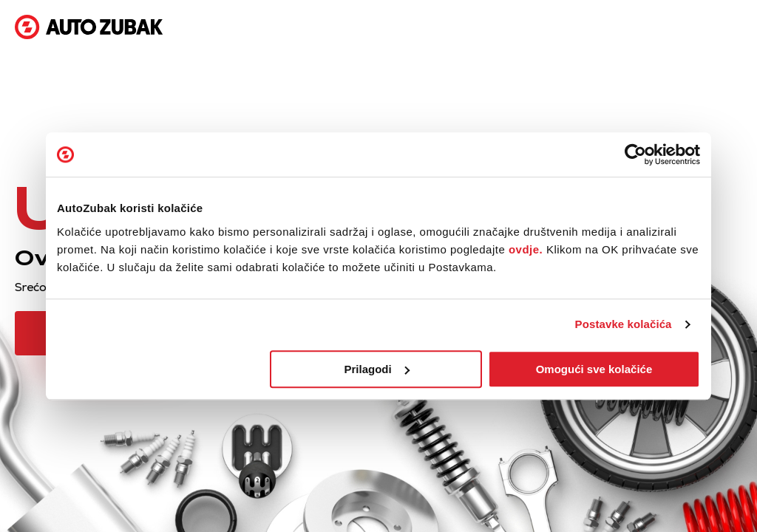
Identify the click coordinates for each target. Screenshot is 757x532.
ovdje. (526, 249)
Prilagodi (377, 369)
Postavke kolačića (624, 324)
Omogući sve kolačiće (594, 369)
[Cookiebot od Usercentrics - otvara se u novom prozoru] (635, 154)
